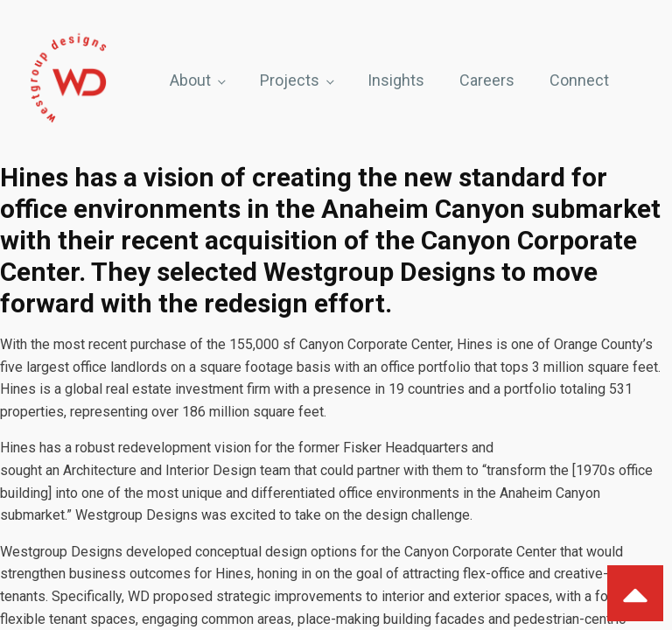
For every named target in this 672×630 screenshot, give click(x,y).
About (190, 80)
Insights (396, 80)
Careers (487, 80)
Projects (290, 80)
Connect (579, 80)
